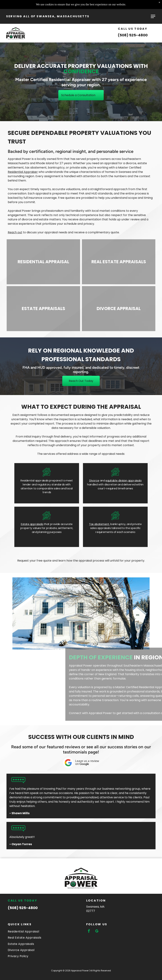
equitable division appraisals (123, 480)
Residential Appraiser (23, 172)
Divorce (94, 480)
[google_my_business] (97, 931)
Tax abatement (99, 524)
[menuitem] (42, 931)
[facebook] (89, 931)
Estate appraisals (32, 524)
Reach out (15, 232)
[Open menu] (153, 16)
